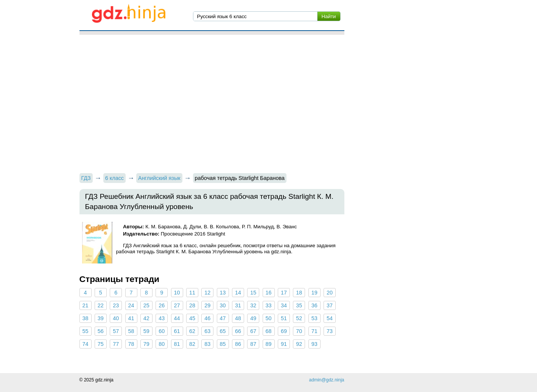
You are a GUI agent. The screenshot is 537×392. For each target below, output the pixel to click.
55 (85, 331)
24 (131, 305)
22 (101, 305)
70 (299, 331)
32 (253, 305)
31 (238, 305)
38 (85, 318)
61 (177, 331)
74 (85, 344)
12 (207, 293)
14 (238, 293)
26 (162, 305)
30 (223, 305)
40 (116, 318)
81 (177, 344)
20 (330, 293)
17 (284, 293)
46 (207, 318)
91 (284, 344)
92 (299, 344)
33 (269, 305)
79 (146, 344)
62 (192, 331)
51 (284, 318)
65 (223, 331)
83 (207, 344)
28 (192, 305)
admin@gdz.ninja (327, 380)
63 (207, 331)
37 (330, 305)
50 (269, 318)
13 (223, 293)
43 (162, 318)
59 (146, 331)
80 (162, 344)
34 (284, 305)
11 (192, 293)
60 (162, 331)
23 (116, 305)
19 (314, 293)
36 (314, 305)
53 (314, 318)
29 (207, 305)
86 (238, 344)
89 (269, 344)
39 (101, 318)
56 (101, 331)
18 (299, 293)
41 (131, 318)
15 (253, 293)
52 (299, 318)
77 (116, 344)
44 (177, 318)
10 (177, 293)
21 (85, 305)
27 (177, 305)
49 (253, 318)
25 (146, 305)
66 (238, 331)
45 (192, 318)
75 (101, 344)
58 (131, 331)
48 (238, 318)
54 (330, 318)
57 (116, 331)
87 (253, 344)
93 (314, 344)
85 (223, 344)
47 (223, 318)
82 (192, 344)
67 (253, 331)
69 (284, 331)
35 (299, 305)
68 (269, 331)
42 (146, 318)
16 (269, 293)
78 (131, 344)
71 (314, 331)
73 (330, 331)
